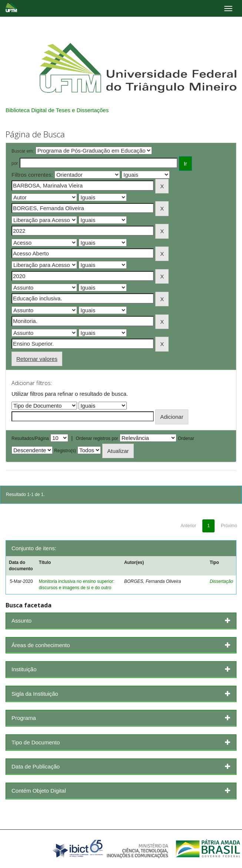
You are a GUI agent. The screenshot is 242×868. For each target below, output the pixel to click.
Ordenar (186, 438)
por (15, 163)
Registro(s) (65, 451)
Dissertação (221, 581)
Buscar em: (23, 151)
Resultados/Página (30, 438)
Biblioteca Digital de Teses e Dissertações (57, 110)
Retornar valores (37, 359)
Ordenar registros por (97, 438)
